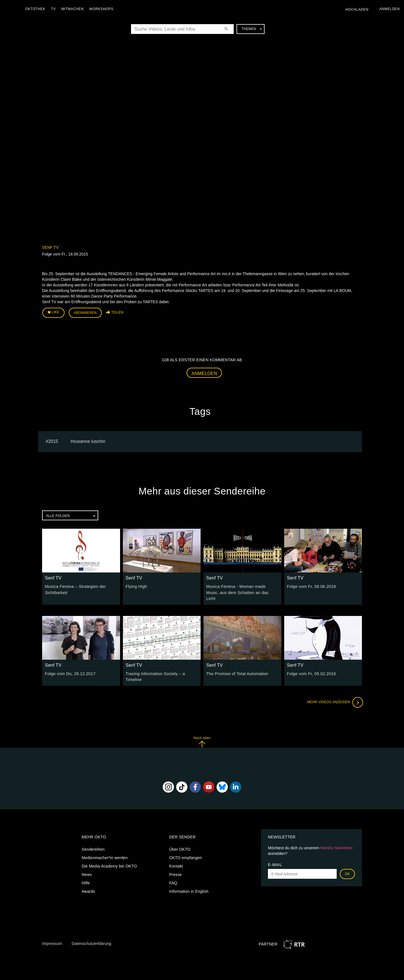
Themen (252, 29)
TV (55, 9)
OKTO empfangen (186, 850)
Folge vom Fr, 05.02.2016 (310, 666)
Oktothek (37, 9)
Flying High (136, 586)
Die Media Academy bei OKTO (109, 858)
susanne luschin (89, 440)
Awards (88, 883)
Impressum (52, 935)
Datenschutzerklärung (91, 935)
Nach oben (202, 734)
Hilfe (86, 875)
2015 (53, 440)
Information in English (189, 883)
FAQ (173, 875)
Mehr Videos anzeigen (334, 694)
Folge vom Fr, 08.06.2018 (310, 586)
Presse (175, 866)
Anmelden (204, 373)
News (87, 866)
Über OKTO (180, 841)
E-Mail (275, 857)
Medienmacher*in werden (105, 850)
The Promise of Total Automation (236, 666)
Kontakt (176, 858)
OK (347, 866)
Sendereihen (93, 841)
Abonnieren (85, 312)
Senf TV (50, 247)
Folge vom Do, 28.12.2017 (69, 666)
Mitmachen (74, 9)
